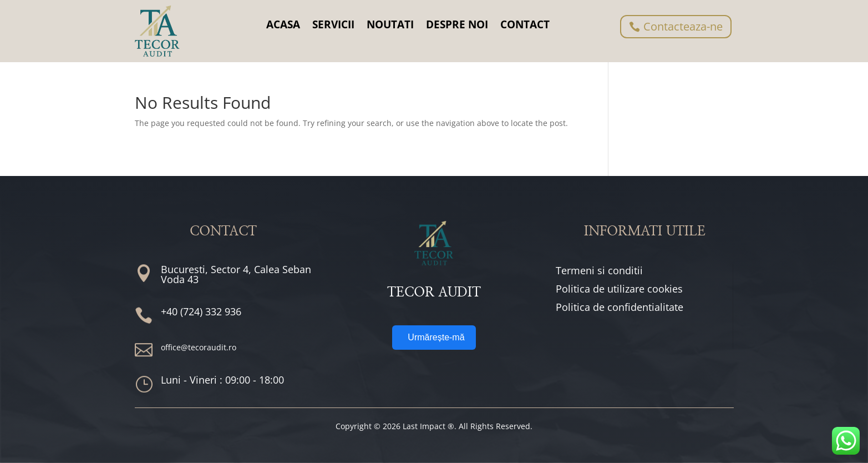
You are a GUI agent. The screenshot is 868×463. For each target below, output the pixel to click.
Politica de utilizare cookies (619, 289)
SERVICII (333, 24)
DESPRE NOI (457, 24)
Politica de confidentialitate (620, 307)
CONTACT (525, 24)
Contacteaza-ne (683, 26)
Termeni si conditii (599, 270)
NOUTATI (390, 24)
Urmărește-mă (436, 337)
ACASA (283, 24)
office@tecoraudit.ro (199, 347)
